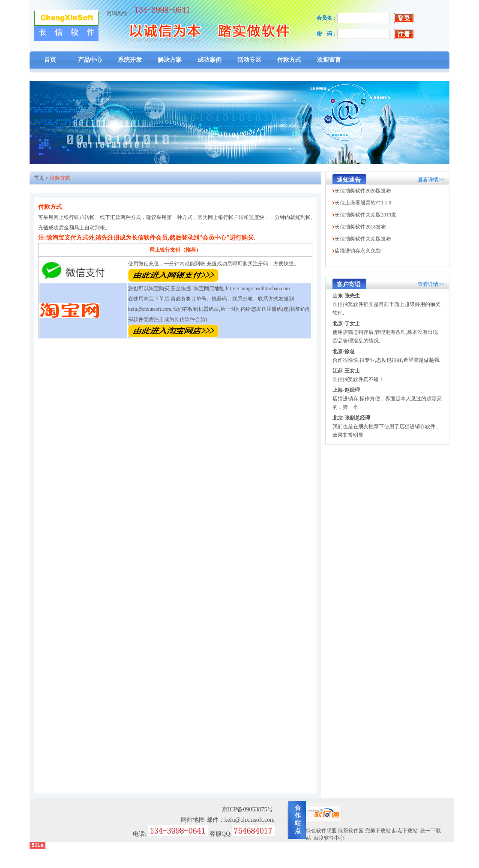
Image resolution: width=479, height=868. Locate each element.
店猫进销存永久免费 (358, 251)
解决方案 (170, 60)
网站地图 (193, 820)
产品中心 (90, 60)
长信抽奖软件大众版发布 (363, 239)
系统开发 (130, 60)
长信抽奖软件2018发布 (360, 227)
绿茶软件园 (351, 831)
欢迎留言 (329, 60)
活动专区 (249, 60)
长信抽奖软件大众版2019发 (365, 215)
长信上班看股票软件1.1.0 (363, 203)
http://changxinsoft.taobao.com (258, 288)
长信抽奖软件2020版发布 (363, 191)
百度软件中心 (329, 838)
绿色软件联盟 (321, 831)
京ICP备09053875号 (248, 809)
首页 (50, 60)
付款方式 (289, 60)
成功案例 (210, 60)
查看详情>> (431, 180)
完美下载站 (378, 831)
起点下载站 (405, 831)
